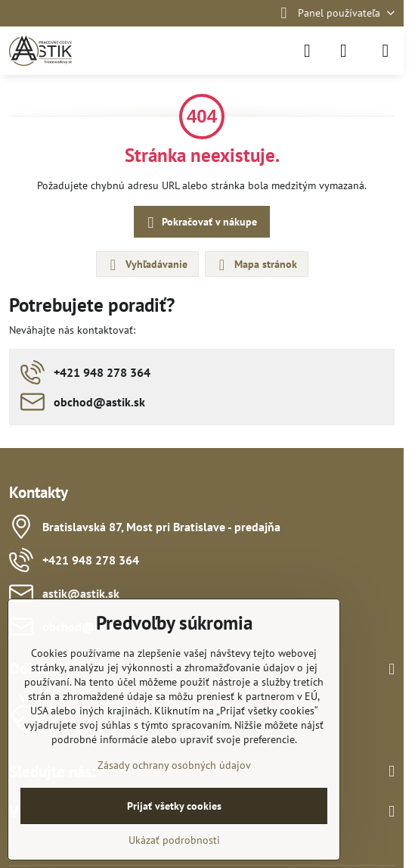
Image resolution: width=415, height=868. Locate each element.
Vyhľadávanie (147, 265)
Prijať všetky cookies (174, 806)
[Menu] (386, 51)
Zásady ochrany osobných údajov (174, 765)
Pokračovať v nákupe (200, 223)
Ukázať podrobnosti (174, 840)
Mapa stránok (256, 265)
